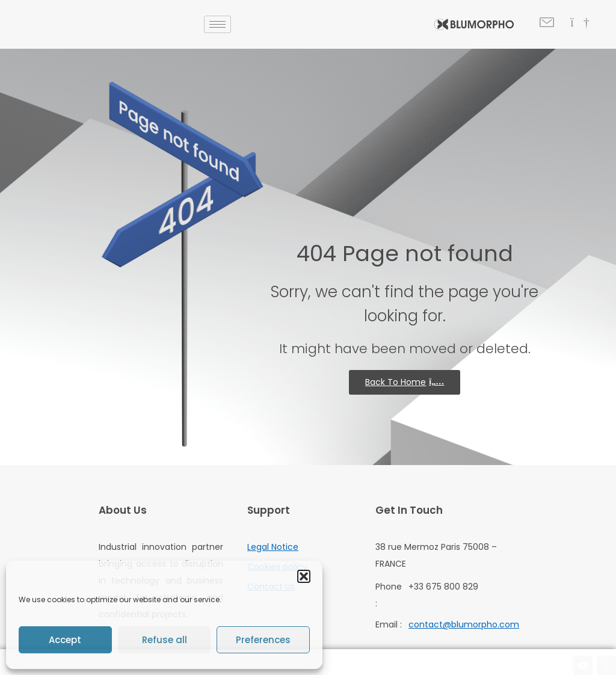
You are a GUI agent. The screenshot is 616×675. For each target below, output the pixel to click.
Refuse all (165, 640)
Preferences (263, 640)
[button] (304, 576)
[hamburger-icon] (217, 24)
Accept (65, 640)
